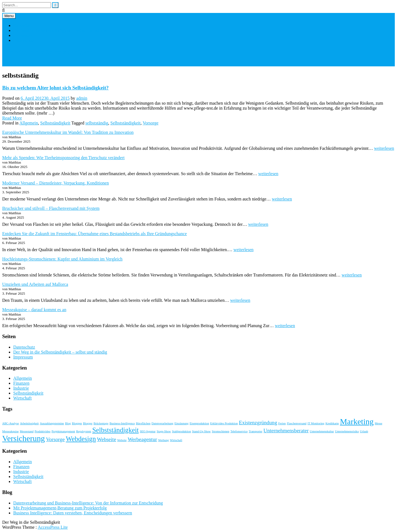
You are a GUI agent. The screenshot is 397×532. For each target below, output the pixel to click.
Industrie (21, 388)
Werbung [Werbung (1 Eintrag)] (164, 440)
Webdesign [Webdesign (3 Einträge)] (81, 439)
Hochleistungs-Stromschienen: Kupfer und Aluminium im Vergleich (62, 259)
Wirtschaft (22, 398)
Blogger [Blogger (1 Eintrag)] (88, 423)
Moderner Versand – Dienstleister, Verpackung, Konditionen (56, 183)
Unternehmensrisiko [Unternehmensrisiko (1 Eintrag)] (347, 431)
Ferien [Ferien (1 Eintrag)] (282, 423)
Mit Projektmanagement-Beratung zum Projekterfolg (60, 508)
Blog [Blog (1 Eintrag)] (68, 423)
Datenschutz (24, 40)
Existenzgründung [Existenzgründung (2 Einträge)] (258, 423)
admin (82, 98)
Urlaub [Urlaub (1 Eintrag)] (364, 431)
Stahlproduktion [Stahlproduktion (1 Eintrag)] (182, 431)
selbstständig (97, 123)
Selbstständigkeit (55, 123)
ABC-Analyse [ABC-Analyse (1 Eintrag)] (10, 423)
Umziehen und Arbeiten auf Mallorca (35, 284)
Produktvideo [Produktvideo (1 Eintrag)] (43, 431)
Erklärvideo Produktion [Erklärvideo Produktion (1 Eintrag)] (224, 423)
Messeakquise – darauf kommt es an (34, 310)
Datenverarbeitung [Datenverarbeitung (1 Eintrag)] (163, 423)
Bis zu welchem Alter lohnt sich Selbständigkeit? (55, 88)
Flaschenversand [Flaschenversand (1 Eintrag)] (297, 423)
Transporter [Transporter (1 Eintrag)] (255, 431)
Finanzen (21, 383)
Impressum (23, 35)
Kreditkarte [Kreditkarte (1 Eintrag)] (332, 423)
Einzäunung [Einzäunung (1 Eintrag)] (182, 423)
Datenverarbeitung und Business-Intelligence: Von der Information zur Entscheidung (88, 503)
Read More (12, 118)
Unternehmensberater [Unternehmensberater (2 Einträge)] (286, 431)
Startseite (22, 25)
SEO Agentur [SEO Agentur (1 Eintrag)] (148, 431)
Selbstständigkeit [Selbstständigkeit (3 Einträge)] (116, 430)
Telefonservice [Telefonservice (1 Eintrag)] (239, 431)
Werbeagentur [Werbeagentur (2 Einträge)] (142, 439)
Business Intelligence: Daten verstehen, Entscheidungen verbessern (73, 513)
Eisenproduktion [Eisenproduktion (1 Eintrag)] (199, 423)
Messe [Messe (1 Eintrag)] (378, 423)
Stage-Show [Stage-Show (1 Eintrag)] (164, 431)
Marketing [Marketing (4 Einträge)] (357, 422)
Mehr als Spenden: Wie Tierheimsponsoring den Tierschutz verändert (63, 158)
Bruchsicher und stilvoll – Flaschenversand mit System (51, 208)
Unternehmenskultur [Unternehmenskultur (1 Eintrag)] (322, 431)
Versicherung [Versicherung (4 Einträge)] (24, 438)
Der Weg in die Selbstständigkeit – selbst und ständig (60, 30)
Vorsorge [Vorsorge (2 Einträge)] (55, 439)
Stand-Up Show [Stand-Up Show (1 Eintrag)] (201, 431)
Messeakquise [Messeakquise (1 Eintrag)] (10, 431)
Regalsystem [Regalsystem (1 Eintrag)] (84, 431)
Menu (9, 16)
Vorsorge (150, 123)
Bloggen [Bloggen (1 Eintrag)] (77, 423)
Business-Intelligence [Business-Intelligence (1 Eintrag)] (122, 423)
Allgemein (29, 123)
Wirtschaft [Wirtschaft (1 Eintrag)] (176, 440)
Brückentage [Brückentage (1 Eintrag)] (101, 423)
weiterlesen (384, 148)
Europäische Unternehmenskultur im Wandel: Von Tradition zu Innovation (68, 132)
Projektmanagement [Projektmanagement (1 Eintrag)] (63, 431)
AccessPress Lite (53, 527)
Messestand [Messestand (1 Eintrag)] (27, 431)
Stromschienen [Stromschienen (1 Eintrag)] (220, 431)
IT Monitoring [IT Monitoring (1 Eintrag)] (316, 423)
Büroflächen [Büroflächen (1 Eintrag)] (143, 423)
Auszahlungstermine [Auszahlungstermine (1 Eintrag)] (52, 423)
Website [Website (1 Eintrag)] (122, 440)
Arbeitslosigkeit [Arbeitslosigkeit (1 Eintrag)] (29, 423)
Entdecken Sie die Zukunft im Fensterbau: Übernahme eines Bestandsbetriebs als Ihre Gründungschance (95, 234)
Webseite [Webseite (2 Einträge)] (107, 439)
